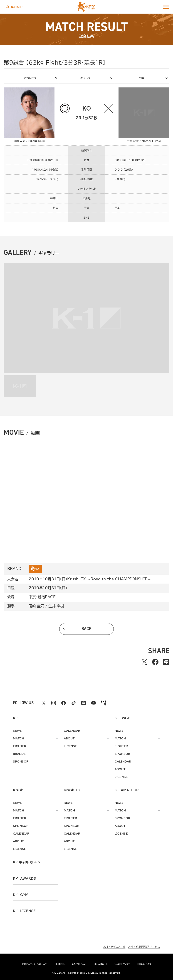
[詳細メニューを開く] (166, 7)
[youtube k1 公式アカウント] (94, 703)
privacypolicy (35, 963)
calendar (72, 731)
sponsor (21, 761)
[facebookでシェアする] (155, 662)
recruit (100, 963)
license (70, 746)
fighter (20, 746)
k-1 (27, 862)
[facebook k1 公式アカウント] (64, 703)
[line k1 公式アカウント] (84, 703)
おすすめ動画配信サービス (144, 947)
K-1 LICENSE (24, 911)
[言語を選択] (13, 7)
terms (59, 963)
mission (144, 963)
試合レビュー (31, 78)
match (19, 738)
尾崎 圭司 (36, 606)
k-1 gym (21, 895)
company (122, 963)
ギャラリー (87, 78)
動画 (142, 78)
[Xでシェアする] (144, 662)
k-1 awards (24, 879)
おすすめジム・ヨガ (114, 947)
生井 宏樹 (56, 606)
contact (79, 963)
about (69, 738)
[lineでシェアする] (166, 662)
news (17, 731)
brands (19, 754)
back (87, 629)
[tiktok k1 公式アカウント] (74, 703)
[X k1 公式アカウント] (44, 703)
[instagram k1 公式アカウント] (54, 703)
